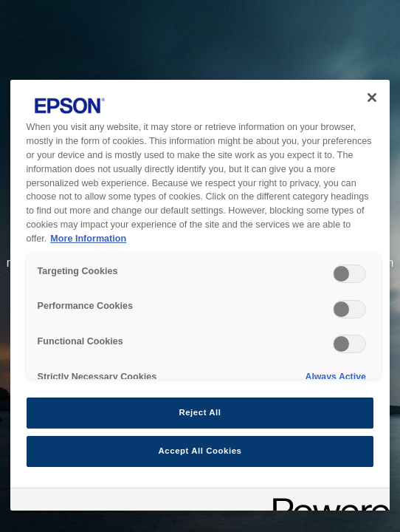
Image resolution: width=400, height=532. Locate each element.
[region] (200, 295)
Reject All (200, 412)
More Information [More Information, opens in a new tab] (88, 239)
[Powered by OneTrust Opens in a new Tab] (326, 501)
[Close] (372, 98)
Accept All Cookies (200, 451)
